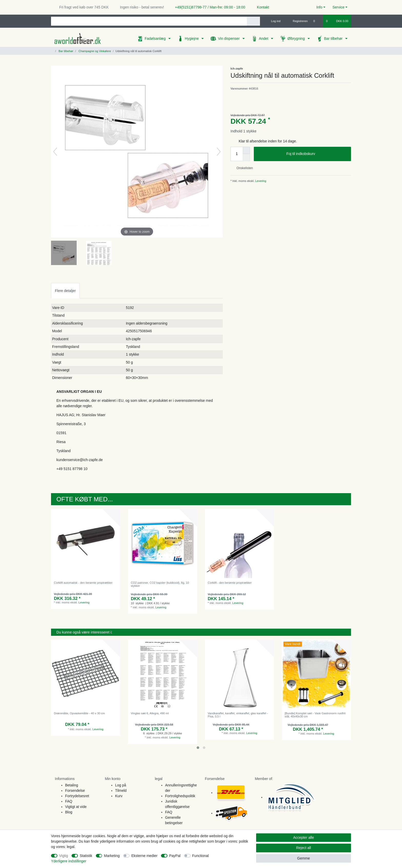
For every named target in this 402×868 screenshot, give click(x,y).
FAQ (69, 801)
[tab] (65, 291)
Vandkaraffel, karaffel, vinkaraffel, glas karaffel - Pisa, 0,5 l (238, 715)
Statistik (86, 856)
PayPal (175, 856)
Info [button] (319, 7)
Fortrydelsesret (77, 796)
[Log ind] (274, 21)
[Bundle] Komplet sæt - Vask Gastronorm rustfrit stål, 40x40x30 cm (315, 715)
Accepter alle (304, 837)
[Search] (253, 21)
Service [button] (339, 7)
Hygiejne (192, 38)
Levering (260, 181)
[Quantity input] (237, 154)
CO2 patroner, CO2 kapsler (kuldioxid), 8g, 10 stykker (160, 584)
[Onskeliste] (317, 21)
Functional (201, 856)
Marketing (112, 856)
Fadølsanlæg (156, 38)
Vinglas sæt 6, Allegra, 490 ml (150, 713)
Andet (264, 38)
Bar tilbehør (334, 38)
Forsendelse (75, 791)
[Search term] (149, 21)
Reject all (304, 848)
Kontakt (261, 7)
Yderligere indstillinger (69, 861)
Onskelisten (243, 168)
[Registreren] (297, 21)
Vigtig (64, 856)
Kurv (119, 796)
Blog (69, 812)
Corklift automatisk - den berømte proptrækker (83, 583)
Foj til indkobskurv (317, 154)
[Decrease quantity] (246, 158)
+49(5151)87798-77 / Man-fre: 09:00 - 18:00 (208, 7)
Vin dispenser (229, 38)
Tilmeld (121, 791)
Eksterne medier (144, 856)
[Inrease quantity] (246, 150)
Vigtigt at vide (76, 807)
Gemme (304, 858)
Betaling (72, 785)
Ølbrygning (297, 38)
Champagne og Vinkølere (94, 51)
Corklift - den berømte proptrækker (230, 583)
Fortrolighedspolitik (180, 796)
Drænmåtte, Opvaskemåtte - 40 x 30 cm (79, 713)
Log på (121, 785)
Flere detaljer (65, 291)
